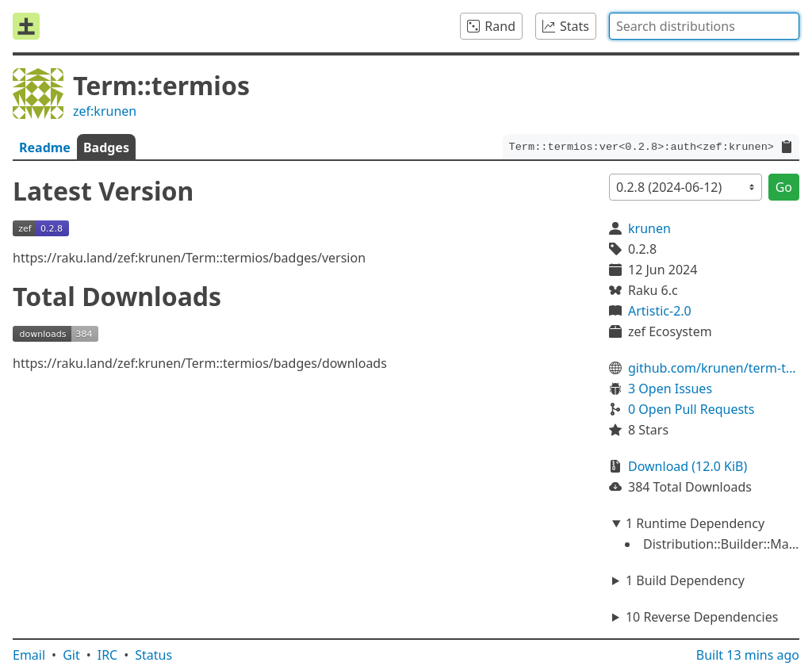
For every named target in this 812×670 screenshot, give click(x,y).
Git (71, 655)
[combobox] (704, 26)
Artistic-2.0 (660, 311)
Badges (106, 147)
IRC (108, 655)
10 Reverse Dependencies (702, 617)
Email (29, 655)
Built (748, 655)
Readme (45, 147)
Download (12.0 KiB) (688, 466)
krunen (649, 228)
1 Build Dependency (685, 580)
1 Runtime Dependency (695, 523)
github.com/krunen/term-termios (714, 368)
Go (784, 187)
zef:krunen (105, 111)
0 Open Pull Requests (691, 409)
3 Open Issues (670, 389)
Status (153, 655)
